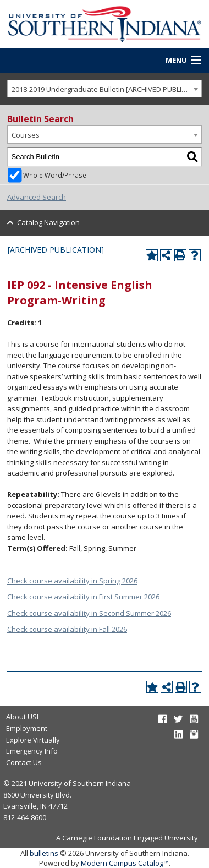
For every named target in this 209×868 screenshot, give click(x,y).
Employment (27, 728)
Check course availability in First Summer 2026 (83, 597)
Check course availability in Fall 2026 (67, 629)
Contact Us (24, 762)
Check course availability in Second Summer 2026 (89, 613)
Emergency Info (32, 751)
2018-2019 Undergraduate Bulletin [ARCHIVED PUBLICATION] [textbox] (107, 89)
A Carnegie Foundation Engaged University (127, 838)
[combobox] (105, 89)
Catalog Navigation (48, 222)
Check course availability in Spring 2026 (72, 581)
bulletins (44, 853)
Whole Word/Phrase (55, 175)
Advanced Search (37, 197)
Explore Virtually (33, 740)
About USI (22, 717)
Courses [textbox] (26, 135)
